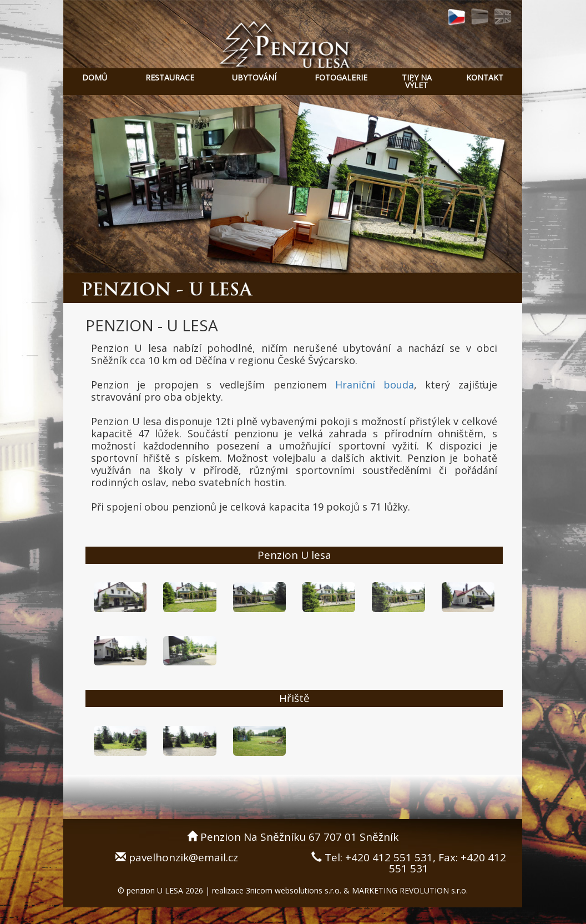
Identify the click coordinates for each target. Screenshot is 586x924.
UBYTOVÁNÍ (254, 77)
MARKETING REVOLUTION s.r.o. (410, 890)
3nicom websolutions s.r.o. (294, 890)
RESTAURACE (170, 77)
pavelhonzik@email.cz (183, 857)
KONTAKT (485, 77)
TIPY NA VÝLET (417, 81)
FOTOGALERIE (341, 77)
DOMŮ (95, 77)
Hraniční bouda (375, 385)
